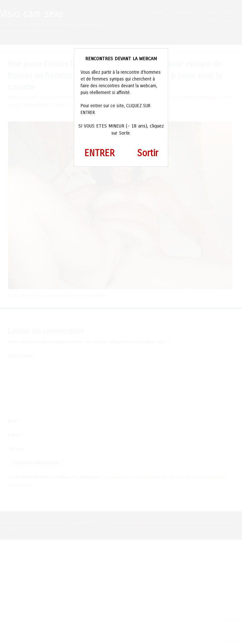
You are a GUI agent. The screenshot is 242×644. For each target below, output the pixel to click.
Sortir (148, 153)
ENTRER (99, 153)
